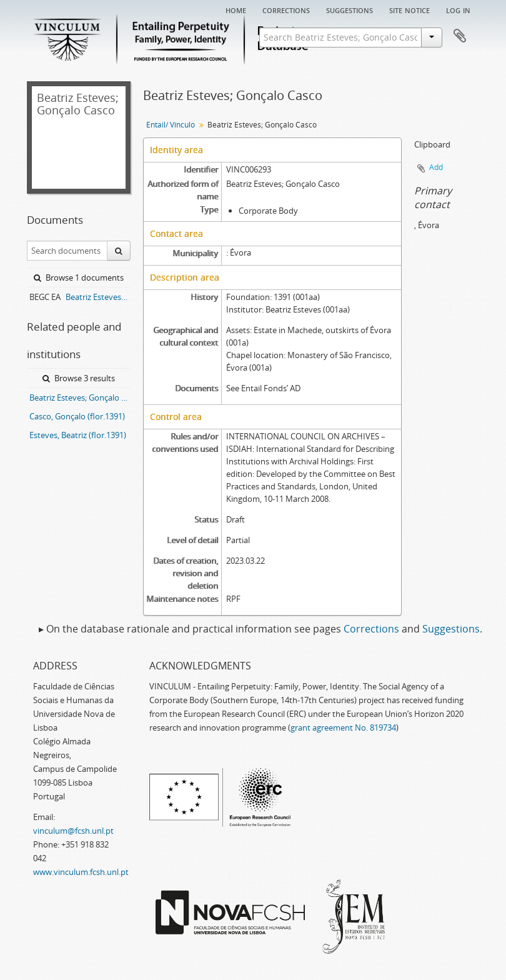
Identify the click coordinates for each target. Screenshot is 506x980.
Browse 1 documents (79, 277)
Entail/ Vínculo (171, 125)
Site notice (409, 9)
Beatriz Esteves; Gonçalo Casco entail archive (98, 297)
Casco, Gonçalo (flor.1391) (77, 416)
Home (236, 9)
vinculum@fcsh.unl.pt (73, 831)
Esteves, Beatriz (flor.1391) (78, 435)
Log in (458, 9)
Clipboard (460, 36)
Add (436, 167)
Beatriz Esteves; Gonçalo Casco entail (80, 397)
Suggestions (350, 9)
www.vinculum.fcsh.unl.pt (81, 872)
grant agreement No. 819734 (343, 727)
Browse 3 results (79, 378)
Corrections (286, 9)
